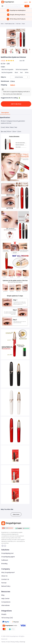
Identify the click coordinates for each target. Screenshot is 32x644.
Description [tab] (5, 113)
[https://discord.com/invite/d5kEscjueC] (5, 546)
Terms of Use (6, 642)
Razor (24, 24)
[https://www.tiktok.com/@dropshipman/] (3, 546)
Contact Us (5, 579)
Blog (3, 595)
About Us (4, 576)
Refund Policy (6, 586)
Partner (4, 583)
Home (2, 24)
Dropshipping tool (7, 553)
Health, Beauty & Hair (10, 24)
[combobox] (17, 77)
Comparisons (6, 602)
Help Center (5, 599)
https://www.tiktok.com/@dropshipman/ (3, 546)
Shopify (4, 614)
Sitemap (23, 642)
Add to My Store (16, 104)
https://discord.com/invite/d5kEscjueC (5, 546)
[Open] (28, 77)
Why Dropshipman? (8, 572)
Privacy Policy (15, 642)
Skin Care (18, 24)
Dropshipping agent (8, 557)
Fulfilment (5, 560)
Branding (4, 564)
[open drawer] (30, 2)
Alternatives (5, 605)
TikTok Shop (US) (7, 618)
